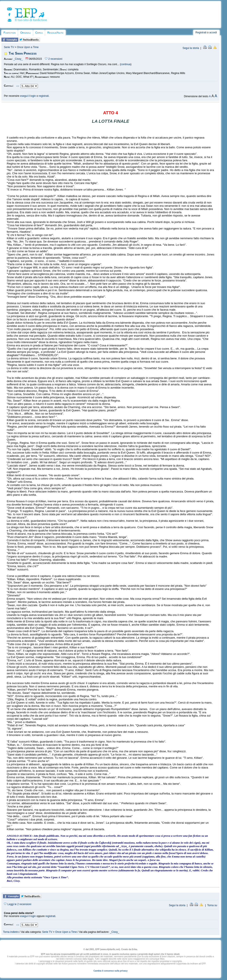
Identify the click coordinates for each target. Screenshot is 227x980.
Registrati (201, 32)
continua (126, 64)
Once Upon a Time (28, 47)
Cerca (39, 33)
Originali (25, 33)
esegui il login (28, 96)
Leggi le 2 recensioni (18, 904)
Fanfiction (10, 33)
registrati (44, 96)
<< (18, 86)
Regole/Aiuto (55, 33)
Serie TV (9, 47)
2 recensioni (54, 59)
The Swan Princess (23, 53)
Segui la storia (191, 48)
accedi (213, 32)
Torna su (212, 905)
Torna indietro (11, 932)
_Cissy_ (18, 59)
